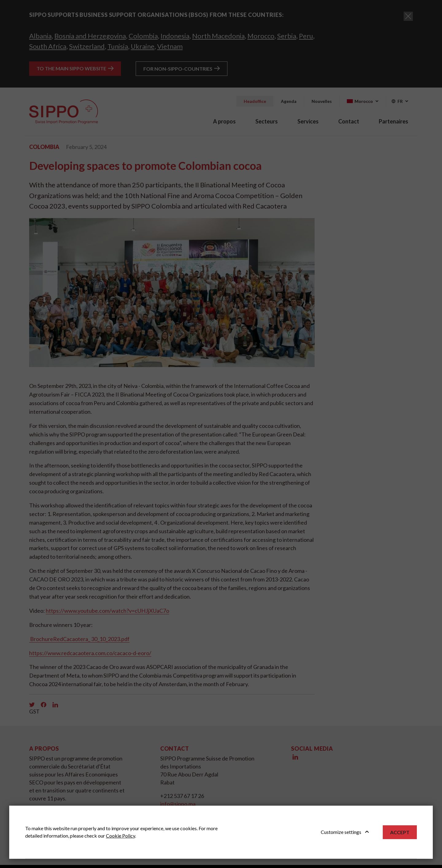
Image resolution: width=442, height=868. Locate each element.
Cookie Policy (120, 836)
